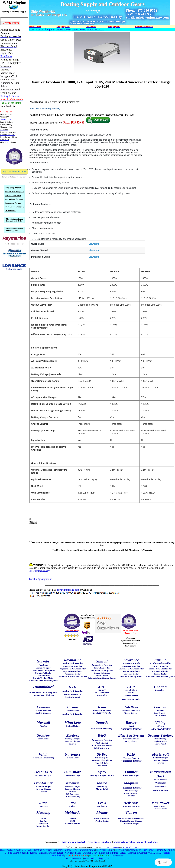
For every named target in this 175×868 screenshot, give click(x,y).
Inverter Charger (63, 30)
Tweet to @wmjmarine (40, 579)
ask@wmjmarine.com (68, 590)
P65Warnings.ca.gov (39, 571)
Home (32, 30)
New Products (118, 856)
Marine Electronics (131, 847)
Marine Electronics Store (148, 842)
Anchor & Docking (15, 850)
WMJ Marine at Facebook (74, 842)
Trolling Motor (155, 853)
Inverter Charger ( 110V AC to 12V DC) (88, 30)
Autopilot (28, 850)
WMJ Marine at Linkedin (100, 842)
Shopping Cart (104, 858)
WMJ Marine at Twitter (124, 842)
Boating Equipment (111, 847)
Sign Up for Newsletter (14, 172)
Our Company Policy (74, 858)
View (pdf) (94, 244)
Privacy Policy (90, 858)
